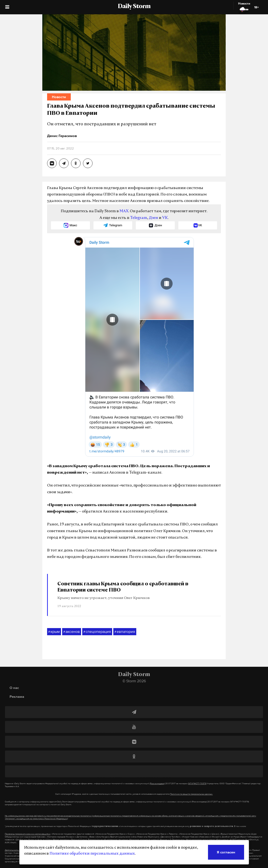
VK (165, 218)
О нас (14, 688)
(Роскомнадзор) (157, 783)
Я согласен (226, 852)
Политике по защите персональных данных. (191, 794)
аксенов (72, 632)
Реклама (17, 696)
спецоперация (97, 632)
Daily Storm (134, 7)
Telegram (139, 218)
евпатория (125, 632)
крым (54, 632)
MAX (124, 211)
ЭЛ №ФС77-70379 (197, 783)
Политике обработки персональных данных (92, 854)
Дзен (153, 218)
